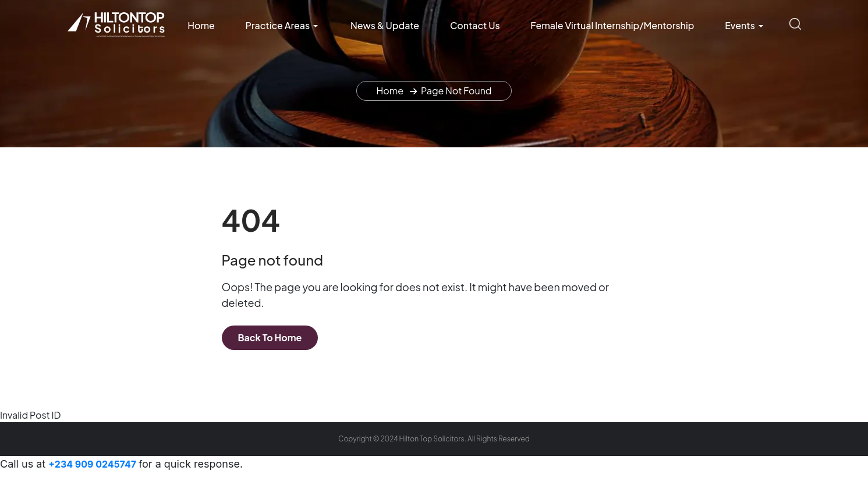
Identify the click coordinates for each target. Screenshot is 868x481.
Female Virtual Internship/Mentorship (612, 25)
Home (201, 25)
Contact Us (475, 25)
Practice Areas (278, 25)
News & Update (385, 25)
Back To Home (270, 337)
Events (740, 25)
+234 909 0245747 (93, 464)
